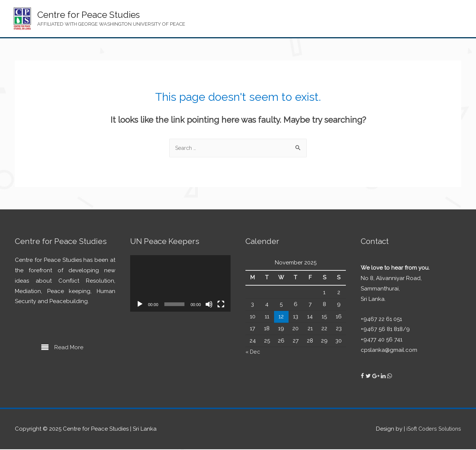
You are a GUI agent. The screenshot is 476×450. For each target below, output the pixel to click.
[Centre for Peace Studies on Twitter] (369, 377)
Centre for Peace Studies (89, 15)
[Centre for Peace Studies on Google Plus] (377, 377)
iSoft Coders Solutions (432, 430)
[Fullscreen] (221, 305)
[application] (180, 284)
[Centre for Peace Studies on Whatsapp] (390, 377)
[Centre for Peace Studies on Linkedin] (384, 377)
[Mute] (209, 305)
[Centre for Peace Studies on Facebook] (363, 377)
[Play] (140, 305)
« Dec (253, 353)
